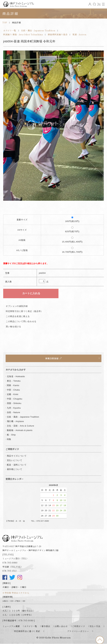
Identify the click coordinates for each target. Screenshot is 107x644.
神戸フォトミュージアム (18, 4)
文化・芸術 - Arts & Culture (21, 426)
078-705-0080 (10, 563)
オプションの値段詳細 (17, 306)
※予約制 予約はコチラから (16, 593)
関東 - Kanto (13, 385)
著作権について (14, 469)
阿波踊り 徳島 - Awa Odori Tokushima (23, 34)
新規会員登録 (52, 358)
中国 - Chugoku (15, 399)
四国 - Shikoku (14, 403)
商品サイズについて (17, 456)
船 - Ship (11, 435)
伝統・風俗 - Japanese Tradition (38, 30)
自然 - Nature (14, 412)
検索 (94, 6)
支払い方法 (95, 626)
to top (100, 640)
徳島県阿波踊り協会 (58, 34)
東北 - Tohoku (14, 381)
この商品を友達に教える (18, 316)
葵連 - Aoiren (79, 34)
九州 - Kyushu (14, 408)
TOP (5, 22)
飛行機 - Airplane (15, 421)
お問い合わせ (61, 626)
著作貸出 (46, 626)
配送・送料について (17, 465)
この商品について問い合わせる (21, 321)
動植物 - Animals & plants (20, 430)
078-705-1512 (10, 571)
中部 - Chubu (13, 390)
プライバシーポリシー (78, 631)
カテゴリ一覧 (10, 30)
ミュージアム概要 (11, 626)
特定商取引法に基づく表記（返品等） (24, 311)
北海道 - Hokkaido (16, 376)
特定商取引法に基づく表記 (27, 631)
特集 (9, 439)
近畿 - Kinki (13, 394)
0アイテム (99, 6)
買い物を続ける (13, 327)
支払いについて (14, 460)
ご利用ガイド (79, 626)
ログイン (90, 6)
